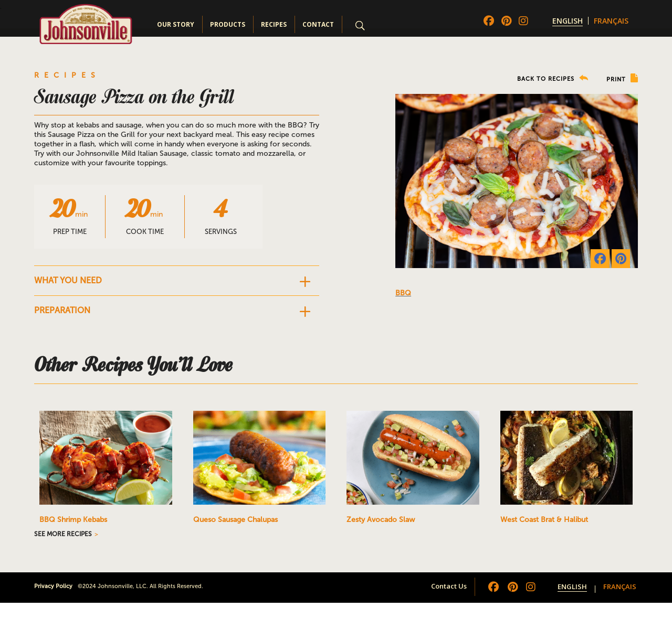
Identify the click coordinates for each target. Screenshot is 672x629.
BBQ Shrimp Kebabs (73, 520)
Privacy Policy (53, 586)
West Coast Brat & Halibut (544, 520)
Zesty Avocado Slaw (381, 520)
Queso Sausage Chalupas (235, 520)
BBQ (403, 293)
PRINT (622, 78)
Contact (318, 24)
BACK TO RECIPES (553, 78)
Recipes (274, 24)
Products (228, 24)
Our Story (176, 24)
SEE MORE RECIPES (63, 534)
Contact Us (449, 586)
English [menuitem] (568, 21)
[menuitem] (568, 21)
